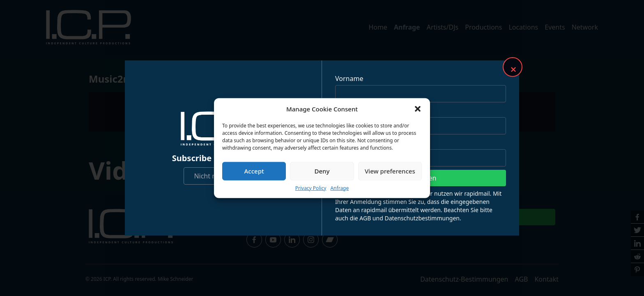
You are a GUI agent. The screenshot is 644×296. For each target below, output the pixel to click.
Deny (322, 171)
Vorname (349, 79)
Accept (254, 171)
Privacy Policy (311, 188)
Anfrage (339, 188)
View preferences (390, 171)
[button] (418, 109)
